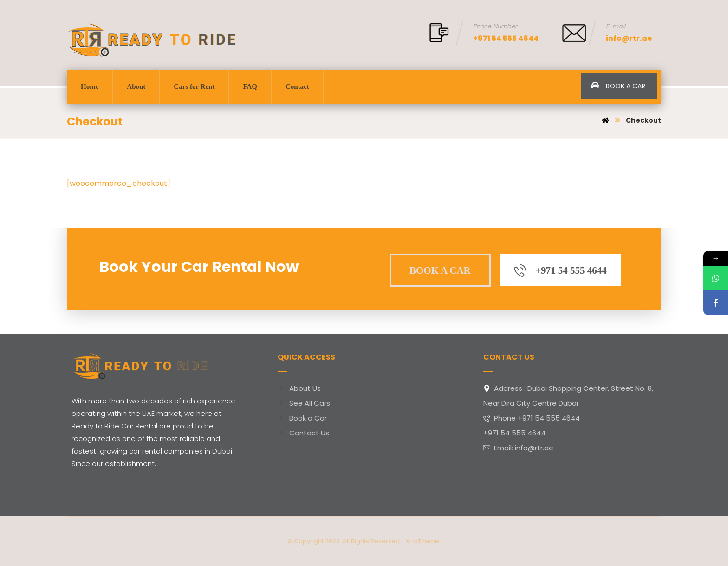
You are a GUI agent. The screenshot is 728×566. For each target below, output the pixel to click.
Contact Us (303, 433)
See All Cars (304, 403)
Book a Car (302, 418)
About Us (299, 388)
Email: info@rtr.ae (518, 448)
